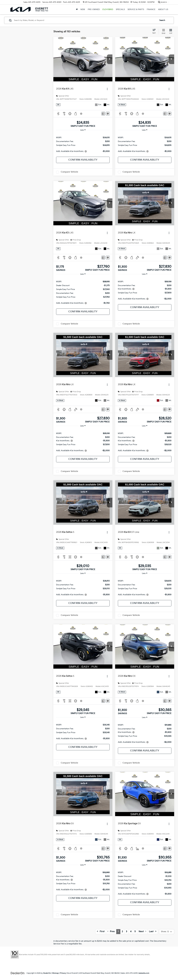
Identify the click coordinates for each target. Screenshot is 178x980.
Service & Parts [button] (136, 9)
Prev (111, 931)
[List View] (171, 32)
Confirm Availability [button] (83, 160)
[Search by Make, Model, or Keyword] (85, 20)
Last (153, 931)
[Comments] (103, 114)
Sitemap (55, 973)
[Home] (77, 9)
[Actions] (107, 89)
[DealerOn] (18, 973)
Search (162, 20)
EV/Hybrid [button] (108, 9)
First (101, 931)
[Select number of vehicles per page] (167, 932)
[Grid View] (163, 32)
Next (142, 931)
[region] (83, 144)
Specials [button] (120, 9)
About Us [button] (163, 9)
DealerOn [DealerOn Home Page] (47, 973)
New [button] (83, 9)
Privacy (63, 973)
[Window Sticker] (108, 114)
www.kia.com (144, 973)
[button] (110, 59)
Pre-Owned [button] (94, 9)
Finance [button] (151, 9)
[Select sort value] (155, 31)
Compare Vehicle (69, 172)
